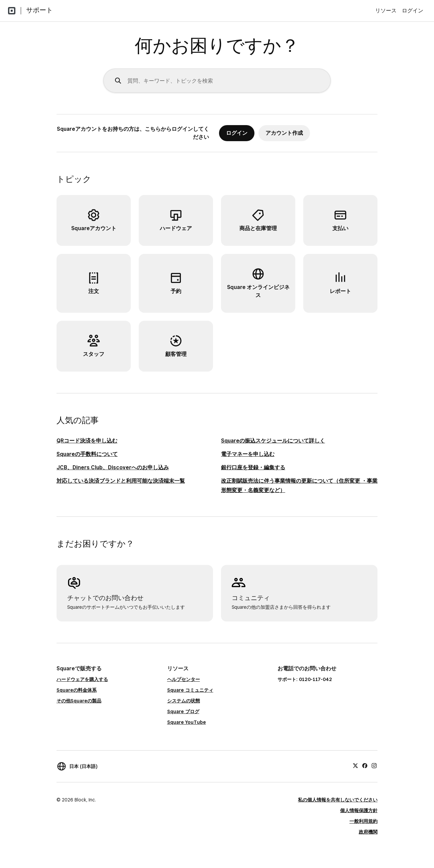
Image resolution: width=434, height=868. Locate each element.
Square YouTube (187, 722)
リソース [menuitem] (386, 11)
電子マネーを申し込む (248, 454)
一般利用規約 (363, 821)
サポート (39, 10)
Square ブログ (183, 711)
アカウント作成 (284, 133)
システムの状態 (184, 701)
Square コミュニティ (190, 690)
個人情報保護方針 (359, 810)
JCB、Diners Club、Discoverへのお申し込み (113, 467)
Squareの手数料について (87, 454)
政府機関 (368, 832)
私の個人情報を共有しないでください (338, 800)
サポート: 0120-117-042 (305, 679)
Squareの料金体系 (77, 690)
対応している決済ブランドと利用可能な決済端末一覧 (121, 481)
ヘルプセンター (184, 679)
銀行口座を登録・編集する (253, 467)
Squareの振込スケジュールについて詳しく (273, 441)
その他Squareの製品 (79, 701)
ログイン (413, 11)
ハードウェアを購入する (82, 679)
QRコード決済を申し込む (87, 441)
